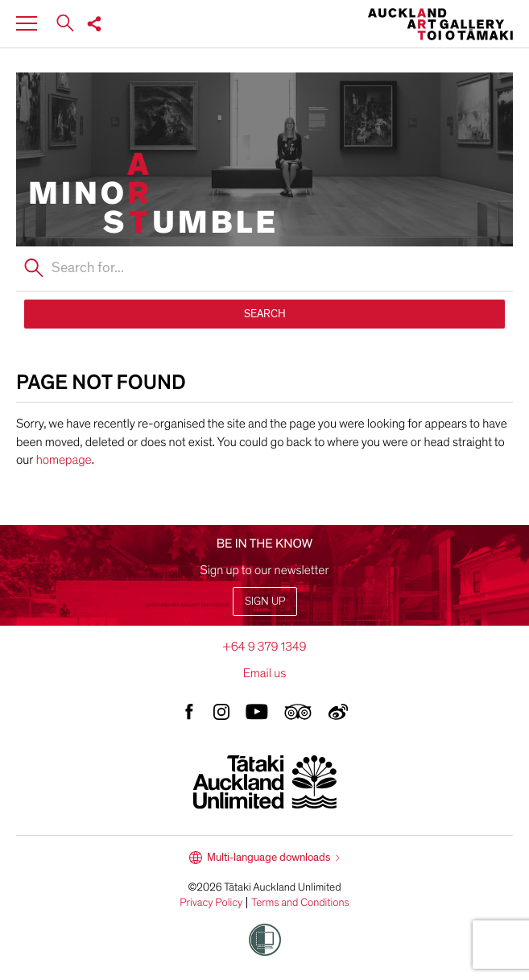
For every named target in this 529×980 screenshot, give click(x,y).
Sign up (265, 601)
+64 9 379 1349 (264, 647)
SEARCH (265, 314)
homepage (64, 460)
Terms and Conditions (300, 903)
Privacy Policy (211, 903)
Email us (265, 673)
